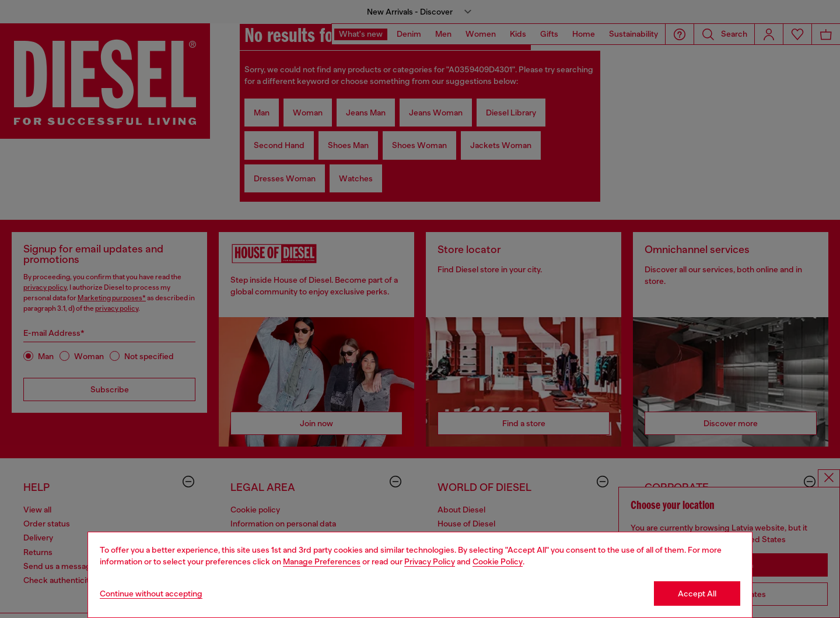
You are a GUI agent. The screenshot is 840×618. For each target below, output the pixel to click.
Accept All (697, 594)
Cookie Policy (498, 561)
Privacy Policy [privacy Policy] (430, 561)
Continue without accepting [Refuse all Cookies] (151, 594)
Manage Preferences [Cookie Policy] (322, 561)
